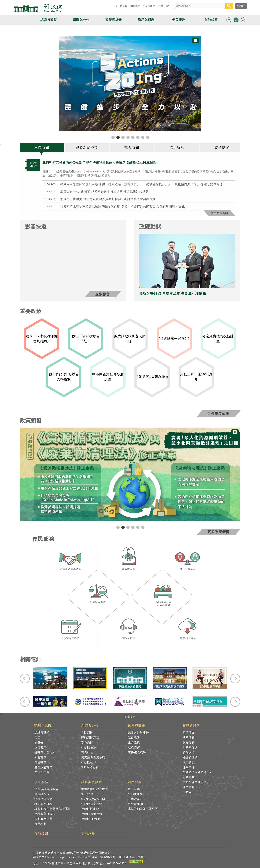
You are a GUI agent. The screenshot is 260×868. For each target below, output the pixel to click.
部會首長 (40, 757)
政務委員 (40, 747)
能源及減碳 (190, 757)
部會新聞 (87, 742)
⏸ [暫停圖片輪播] (195, 40)
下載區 (187, 792)
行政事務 (189, 777)
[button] (229, 20)
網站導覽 (135, 6)
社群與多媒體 (92, 782)
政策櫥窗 (134, 747)
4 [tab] (132, 527)
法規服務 (189, 738)
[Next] (197, 84)
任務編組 (41, 834)
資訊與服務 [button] (146, 20)
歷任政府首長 (43, 767)
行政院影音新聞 (92, 804)
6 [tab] (142, 527)
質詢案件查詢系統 (93, 757)
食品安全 (189, 752)
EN (168, 6)
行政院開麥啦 (90, 809)
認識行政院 (43, 726)
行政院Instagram (92, 814)
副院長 (39, 742)
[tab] (42, 148)
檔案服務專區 (43, 819)
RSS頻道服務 (90, 767)
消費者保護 (190, 747)
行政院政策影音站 (93, 799)
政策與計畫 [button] (114, 20)
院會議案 (134, 738)
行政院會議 (89, 747)
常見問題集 (149, 6)
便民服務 (41, 782)
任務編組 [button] (211, 20)
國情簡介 (189, 733)
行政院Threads (91, 819)
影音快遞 (87, 794)
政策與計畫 (137, 726)
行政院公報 (89, 762)
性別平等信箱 (43, 799)
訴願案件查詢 (43, 804)
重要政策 (134, 742)
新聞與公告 (90, 726)
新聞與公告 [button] (81, 20)
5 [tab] (137, 527)
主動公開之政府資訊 (196, 782)
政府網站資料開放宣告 (96, 853)
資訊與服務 (191, 726)
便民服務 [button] (179, 20)
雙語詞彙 (88, 834)
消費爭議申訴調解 (46, 789)
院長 (37, 738)
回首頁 (124, 6)
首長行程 (87, 752)
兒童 (161, 6)
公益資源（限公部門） (198, 772)
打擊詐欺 (40, 824)
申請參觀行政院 (45, 814)
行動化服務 (135, 794)
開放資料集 (190, 787)
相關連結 (135, 782)
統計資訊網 (135, 804)
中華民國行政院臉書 (95, 789)
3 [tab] (128, 527)
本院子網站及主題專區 (143, 809)
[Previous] (63, 84)
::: (116, 6)
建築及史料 (42, 772)
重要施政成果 (137, 752)
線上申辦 (134, 789)
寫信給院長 (42, 794)
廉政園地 (189, 767)
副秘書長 (40, 762)
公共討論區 (135, 799)
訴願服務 (189, 742)
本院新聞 (87, 733)
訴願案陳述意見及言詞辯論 (52, 809)
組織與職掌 (42, 733)
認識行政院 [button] (49, 20)
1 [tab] (118, 527)
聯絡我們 (73, 853)
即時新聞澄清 (90, 738)
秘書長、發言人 (45, 752)
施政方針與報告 (138, 733)
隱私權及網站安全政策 (51, 853)
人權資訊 (189, 762)
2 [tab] (123, 527)
